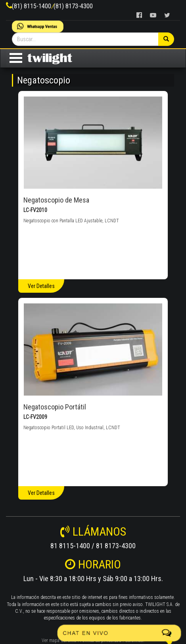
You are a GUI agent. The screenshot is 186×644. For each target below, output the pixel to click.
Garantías (134, 640)
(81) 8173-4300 (73, 6)
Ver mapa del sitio (59, 640)
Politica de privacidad (101, 640)
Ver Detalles (41, 286)
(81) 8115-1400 (32, 6)
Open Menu (16, 58)
